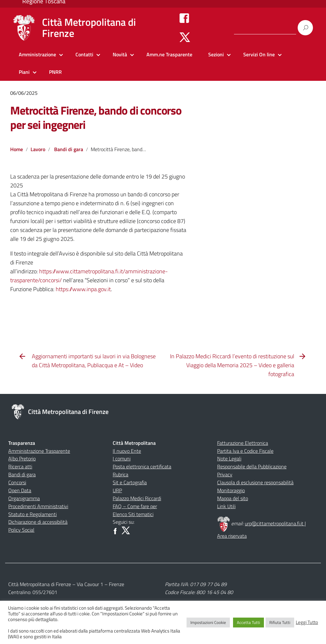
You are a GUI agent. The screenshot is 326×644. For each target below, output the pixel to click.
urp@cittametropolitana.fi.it (275, 523)
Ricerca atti (20, 466)
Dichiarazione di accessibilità (38, 522)
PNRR (55, 72)
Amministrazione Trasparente (39, 451)
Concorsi (17, 482)
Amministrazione (37, 54)
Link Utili (226, 506)
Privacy (225, 474)
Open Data (20, 490)
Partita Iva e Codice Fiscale (245, 451)
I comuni (122, 458)
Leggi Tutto (307, 622)
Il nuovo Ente (127, 451)
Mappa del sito (233, 498)
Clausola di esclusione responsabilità (255, 482)
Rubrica (120, 474)
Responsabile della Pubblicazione (252, 466)
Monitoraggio (231, 490)
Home (17, 149)
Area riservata (232, 536)
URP (117, 490)
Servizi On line (259, 54)
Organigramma (24, 498)
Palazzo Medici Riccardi (137, 498)
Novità (120, 54)
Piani (24, 72)
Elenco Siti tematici (133, 514)
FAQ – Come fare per (135, 506)
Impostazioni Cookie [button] (208, 622)
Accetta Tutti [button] (248, 622)
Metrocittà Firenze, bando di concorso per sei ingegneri (96, 117)
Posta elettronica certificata (142, 466)
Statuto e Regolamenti (32, 514)
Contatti (84, 54)
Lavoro (38, 149)
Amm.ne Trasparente (169, 54)
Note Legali (229, 458)
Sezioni (216, 54)
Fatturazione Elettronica (243, 443)
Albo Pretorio (22, 458)
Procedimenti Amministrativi (38, 506)
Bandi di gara (69, 149)
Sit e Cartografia (130, 482)
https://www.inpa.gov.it (83, 289)
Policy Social (21, 530)
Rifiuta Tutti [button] (280, 622)
